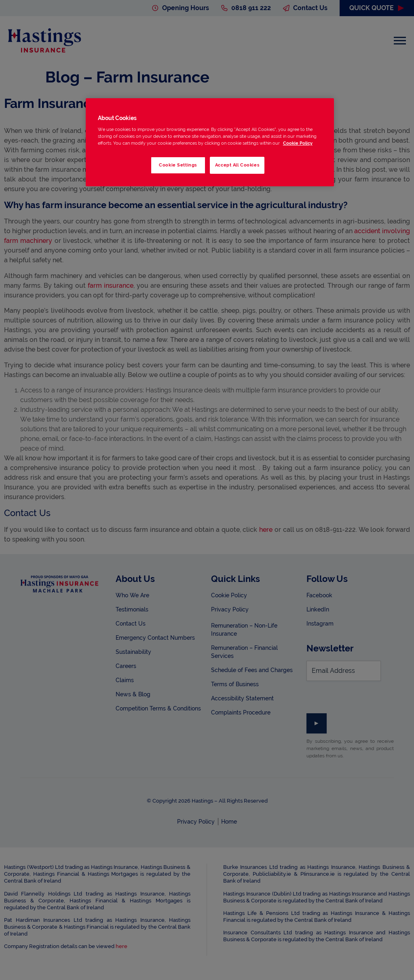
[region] (210, 142)
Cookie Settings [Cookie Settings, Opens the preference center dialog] (178, 165)
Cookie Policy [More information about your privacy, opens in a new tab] (298, 143)
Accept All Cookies (237, 165)
